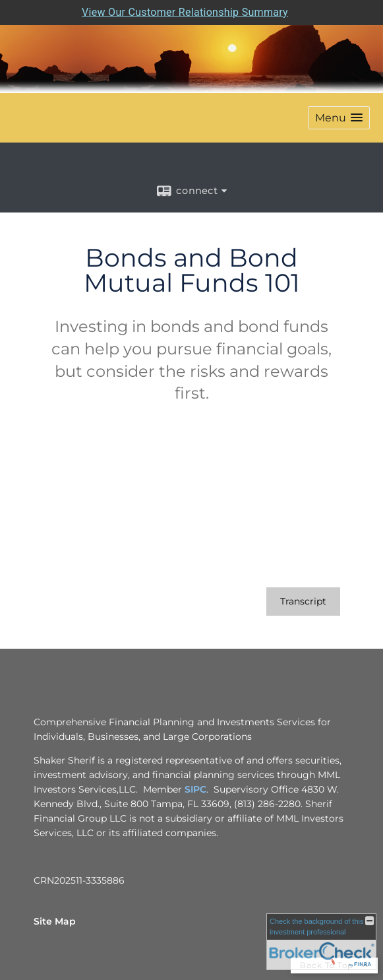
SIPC (195, 789)
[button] (339, 118)
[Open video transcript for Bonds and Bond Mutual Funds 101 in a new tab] (303, 602)
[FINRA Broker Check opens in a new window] (321, 942)
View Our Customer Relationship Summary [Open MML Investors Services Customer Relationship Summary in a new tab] (185, 12)
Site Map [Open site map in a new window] (55, 921)
